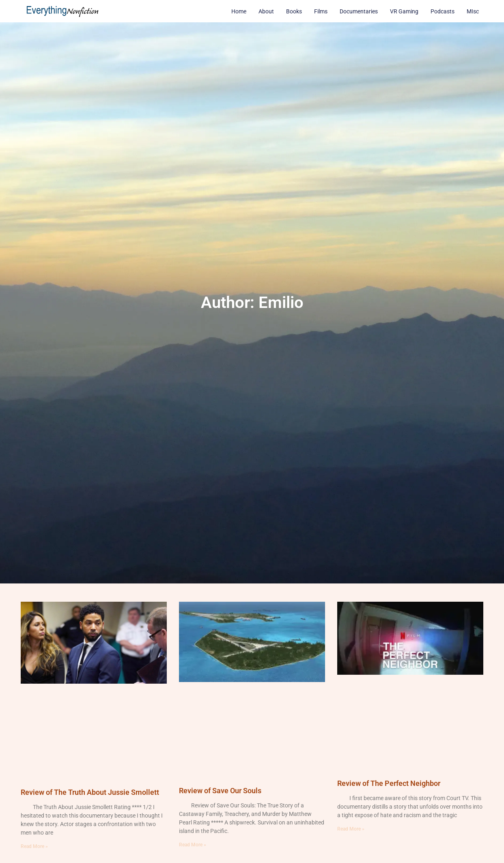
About (266, 11)
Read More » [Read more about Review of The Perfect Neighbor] (351, 829)
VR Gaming (404, 11)
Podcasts (443, 11)
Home (239, 11)
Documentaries (359, 11)
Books (294, 11)
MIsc (473, 11)
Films (321, 11)
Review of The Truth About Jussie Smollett (90, 792)
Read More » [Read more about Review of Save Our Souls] (193, 845)
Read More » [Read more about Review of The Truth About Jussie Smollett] (34, 846)
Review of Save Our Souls (220, 791)
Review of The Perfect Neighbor (389, 783)
